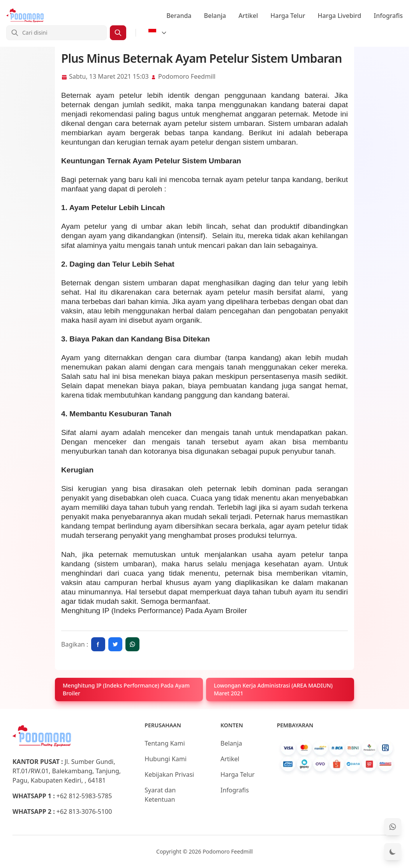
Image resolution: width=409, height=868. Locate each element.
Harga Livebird (339, 16)
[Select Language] (158, 33)
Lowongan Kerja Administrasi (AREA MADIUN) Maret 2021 (273, 689)
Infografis (389, 16)
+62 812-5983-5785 (84, 796)
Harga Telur (288, 16)
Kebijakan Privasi (169, 774)
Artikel (248, 16)
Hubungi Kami (165, 759)
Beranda (179, 16)
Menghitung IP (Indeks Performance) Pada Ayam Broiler (154, 611)
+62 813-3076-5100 (84, 811)
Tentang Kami (165, 743)
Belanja (215, 16)
